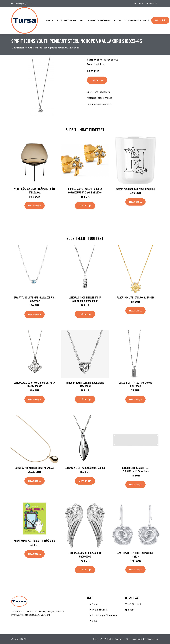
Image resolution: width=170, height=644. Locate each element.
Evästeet (119, 639)
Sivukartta (153, 639)
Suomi (140, 4)
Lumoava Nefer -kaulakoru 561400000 (85, 468)
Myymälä (160, 20)
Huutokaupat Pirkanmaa (95, 20)
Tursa (49, 20)
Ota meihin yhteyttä (137, 20)
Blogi (117, 20)
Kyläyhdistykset (67, 20)
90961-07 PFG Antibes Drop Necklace (35, 468)
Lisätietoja (97, 80)
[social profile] (31, 4)
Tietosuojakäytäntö (135, 639)
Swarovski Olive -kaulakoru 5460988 (135, 297)
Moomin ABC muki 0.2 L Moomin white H (135, 189)
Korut (103, 60)
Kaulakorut (112, 60)
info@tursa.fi (151, 4)
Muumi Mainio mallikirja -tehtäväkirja (35, 541)
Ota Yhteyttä (107, 639)
